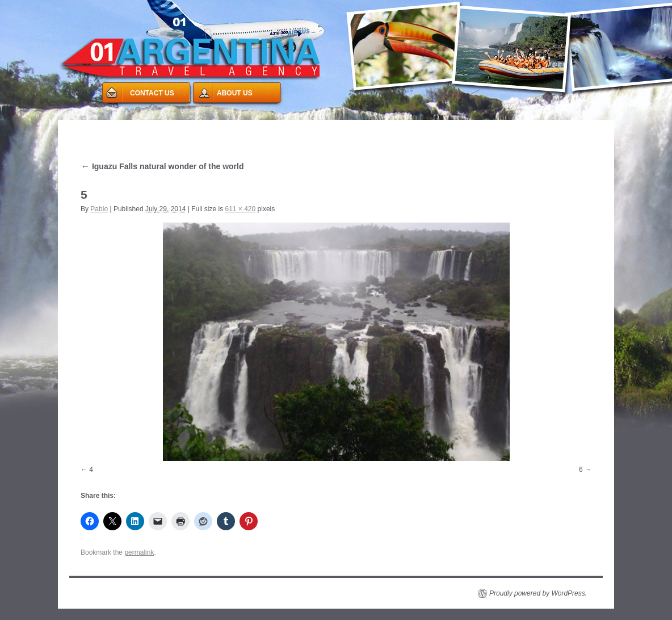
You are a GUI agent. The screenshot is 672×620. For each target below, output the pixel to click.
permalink (139, 552)
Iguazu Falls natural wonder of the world (162, 166)
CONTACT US (152, 93)
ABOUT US (235, 93)
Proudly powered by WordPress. (538, 593)
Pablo (99, 209)
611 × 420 (240, 209)
